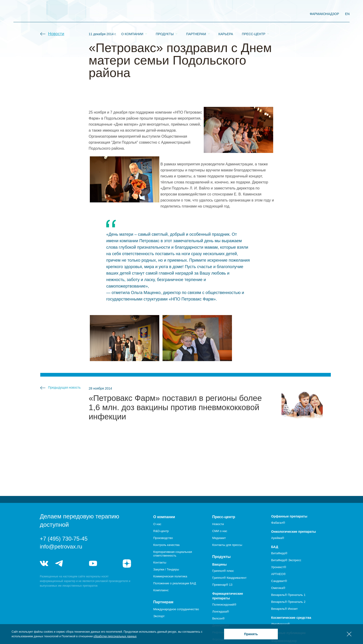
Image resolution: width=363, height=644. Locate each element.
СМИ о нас (220, 531)
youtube (93, 563)
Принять (251, 634)
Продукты (165, 14)
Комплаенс (161, 590)
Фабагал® (278, 523)
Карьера (226, 14)
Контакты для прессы (227, 545)
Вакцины (220, 564)
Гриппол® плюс (223, 571)
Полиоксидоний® (224, 605)
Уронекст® (279, 567)
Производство (163, 538)
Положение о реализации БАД (175, 583)
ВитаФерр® (279, 553)
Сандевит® (279, 581)
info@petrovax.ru (61, 546)
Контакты (160, 562)
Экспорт (159, 616)
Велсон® (219, 618)
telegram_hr (76, 563)
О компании (132, 14)
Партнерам (196, 14)
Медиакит (219, 538)
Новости (56, 34)
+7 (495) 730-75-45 (64, 539)
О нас (157, 524)
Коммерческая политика (170, 576)
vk (44, 563)
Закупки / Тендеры (166, 569)
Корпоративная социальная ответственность (173, 554)
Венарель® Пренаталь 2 (288, 602)
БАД (275, 547)
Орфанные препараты (289, 516)
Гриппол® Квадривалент (229, 578)
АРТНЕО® (278, 574)
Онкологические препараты (293, 532)
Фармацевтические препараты (228, 596)
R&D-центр (161, 531)
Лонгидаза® (221, 611)
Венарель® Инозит (284, 609)
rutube (110, 563)
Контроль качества (166, 545)
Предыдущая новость (64, 387)
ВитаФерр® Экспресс (286, 560)
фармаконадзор (324, 14)
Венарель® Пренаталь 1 (288, 595)
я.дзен (127, 563)
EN (347, 14)
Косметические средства (291, 618)
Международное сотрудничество (176, 609)
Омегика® (278, 588)
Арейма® (278, 538)
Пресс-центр (254, 14)
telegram (59, 563)
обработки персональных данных (115, 636)
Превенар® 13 (222, 585)
